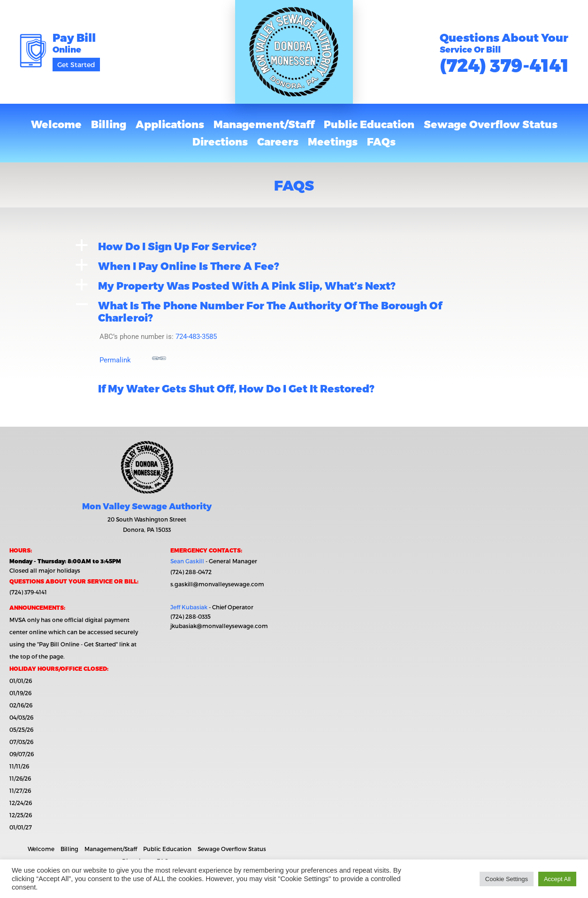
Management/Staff (264, 124)
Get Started (76, 65)
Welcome (56, 124)
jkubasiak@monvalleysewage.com (219, 626)
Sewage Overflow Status (491, 124)
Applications (170, 124)
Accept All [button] (557, 879)
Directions (220, 141)
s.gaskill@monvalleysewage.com (217, 584)
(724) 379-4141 (504, 65)
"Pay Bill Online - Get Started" (77, 644)
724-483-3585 (196, 337)
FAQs (381, 141)
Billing (109, 124)
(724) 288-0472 (191, 572)
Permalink (133, 358)
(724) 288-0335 (191, 616)
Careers (278, 141)
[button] (294, 246)
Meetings (333, 141)
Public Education (369, 124)
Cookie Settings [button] (507, 879)
